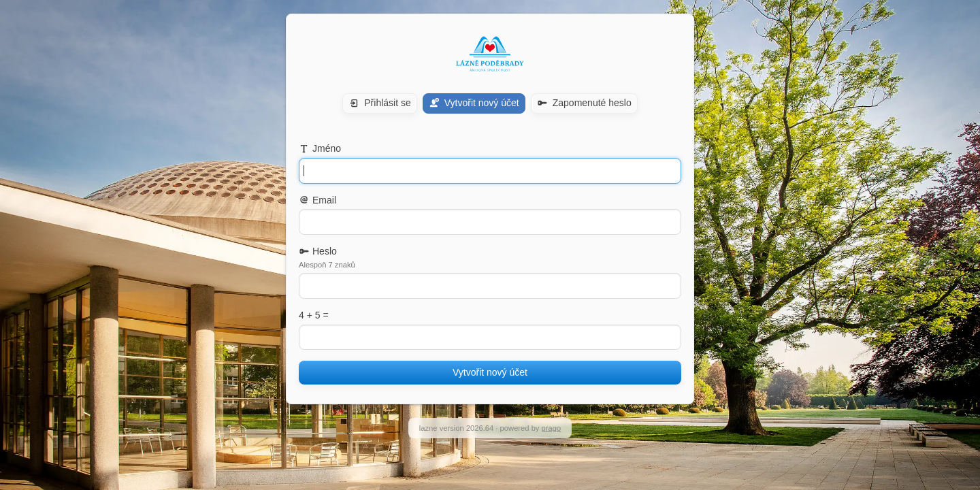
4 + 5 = (314, 315)
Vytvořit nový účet (490, 372)
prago (552, 428)
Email (317, 200)
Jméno (320, 148)
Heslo (318, 251)
